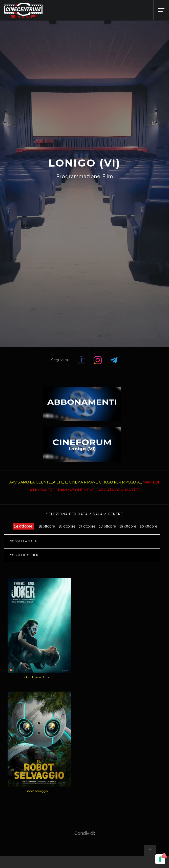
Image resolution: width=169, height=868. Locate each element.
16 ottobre (67, 526)
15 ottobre (47, 526)
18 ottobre (107, 526)
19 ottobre (128, 526)
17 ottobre (87, 526)
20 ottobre (148, 526)
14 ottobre (23, 526)
